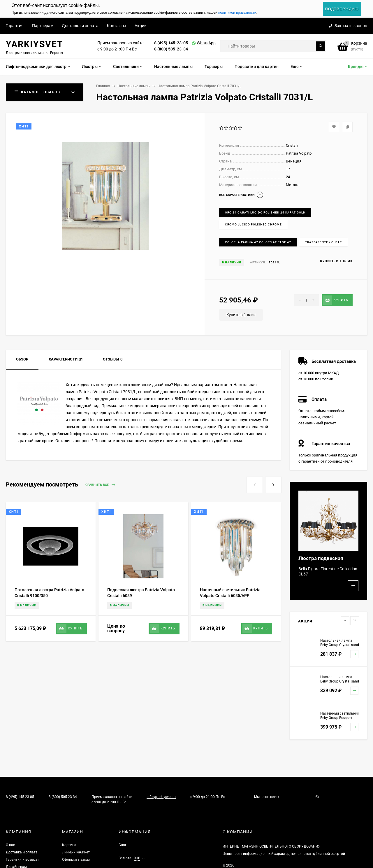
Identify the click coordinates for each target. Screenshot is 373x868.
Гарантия (15, 26)
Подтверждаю (342, 9)
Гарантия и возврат (22, 860)
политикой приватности (237, 13)
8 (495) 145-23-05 (171, 43)
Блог (123, 845)
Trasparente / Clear (323, 242)
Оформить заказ (76, 860)
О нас (10, 845)
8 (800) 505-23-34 (171, 49)
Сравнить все (100, 485)
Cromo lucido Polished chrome (253, 224)
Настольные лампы (134, 86)
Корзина (69, 845)
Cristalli (292, 145)
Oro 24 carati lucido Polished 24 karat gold (265, 212)
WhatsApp (199, 43)
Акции (141, 26)
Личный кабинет (76, 852)
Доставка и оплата (80, 26)
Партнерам (43, 26)
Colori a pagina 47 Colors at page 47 (258, 242)
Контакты (117, 26)
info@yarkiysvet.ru (161, 797)
